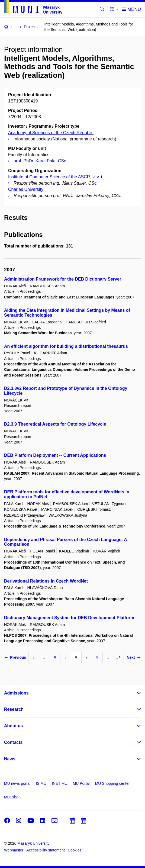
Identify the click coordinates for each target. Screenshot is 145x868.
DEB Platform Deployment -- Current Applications (55, 455)
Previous (15, 657)
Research (14, 709)
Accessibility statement (46, 850)
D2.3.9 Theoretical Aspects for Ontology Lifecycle (55, 424)
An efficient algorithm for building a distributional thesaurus (66, 346)
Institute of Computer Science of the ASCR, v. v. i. (56, 177)
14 (118, 657)
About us (13, 726)
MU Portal (81, 783)
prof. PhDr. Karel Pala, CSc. (40, 161)
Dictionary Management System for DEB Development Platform (69, 618)
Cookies (75, 850)
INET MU (59, 783)
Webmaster (14, 850)
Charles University (26, 189)
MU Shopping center (112, 783)
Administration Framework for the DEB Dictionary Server (63, 279)
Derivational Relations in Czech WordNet (46, 581)
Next (133, 657)
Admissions (16, 693)
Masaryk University (33, 843)
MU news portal (17, 783)
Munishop (12, 797)
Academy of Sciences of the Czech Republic (51, 133)
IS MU (41, 783)
